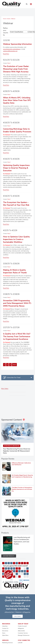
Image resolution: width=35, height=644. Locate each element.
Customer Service (23, 633)
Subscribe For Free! (13, 378)
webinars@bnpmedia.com (10, 51)
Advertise (5, 626)
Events (9, 19)
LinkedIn (20, 643)
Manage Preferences (24, 635)
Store (4, 633)
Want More (5, 635)
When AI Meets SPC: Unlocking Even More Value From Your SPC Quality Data (17, 100)
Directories (5, 631)
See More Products (9, 556)
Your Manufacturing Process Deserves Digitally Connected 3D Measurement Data (17, 451)
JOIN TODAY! (18, 616)
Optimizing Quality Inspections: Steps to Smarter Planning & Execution (16, 168)
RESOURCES (6, 624)
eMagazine (21, 628)
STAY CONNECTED (24, 640)
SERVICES (5, 640)
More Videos (5, 389)
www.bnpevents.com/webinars (12, 49)
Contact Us (5, 628)
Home (5, 19)
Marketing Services (7, 643)
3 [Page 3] (10, 365)
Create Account (22, 626)
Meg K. (9, 63)
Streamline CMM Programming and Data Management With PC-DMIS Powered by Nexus (17, 303)
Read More (6, 54)
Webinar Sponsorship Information (17, 44)
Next (14, 365)
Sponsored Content (12, 420)
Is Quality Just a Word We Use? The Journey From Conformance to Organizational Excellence (17, 336)
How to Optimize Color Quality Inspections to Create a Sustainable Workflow (16, 239)
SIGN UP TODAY (23, 624)
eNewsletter (21, 631)
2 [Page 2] (7, 365)
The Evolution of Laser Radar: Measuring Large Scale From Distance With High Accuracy (16, 69)
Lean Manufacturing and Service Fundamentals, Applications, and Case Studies (22, 541)
